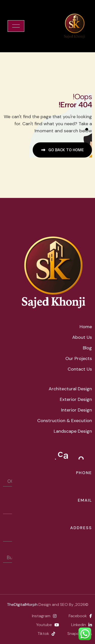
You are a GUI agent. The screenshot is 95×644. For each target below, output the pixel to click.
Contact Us (80, 369)
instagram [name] (44, 616)
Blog (87, 348)
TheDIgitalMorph (22, 604)
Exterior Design (76, 399)
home (86, 327)
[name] (16, 26)
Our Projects (79, 358)
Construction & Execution (65, 421)
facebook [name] (80, 616)
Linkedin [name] (82, 625)
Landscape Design (73, 431)
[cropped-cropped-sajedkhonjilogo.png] (75, 26)
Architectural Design (70, 389)
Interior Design (77, 410)
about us (82, 337)
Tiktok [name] (46, 634)
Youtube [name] (48, 625)
